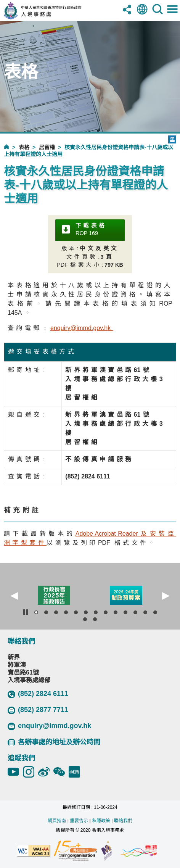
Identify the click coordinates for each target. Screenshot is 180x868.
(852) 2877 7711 (38, 710)
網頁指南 (57, 821)
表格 (24, 147)
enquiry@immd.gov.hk (49, 726)
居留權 (47, 147)
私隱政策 (101, 821)
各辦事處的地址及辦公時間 (54, 742)
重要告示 (79, 821)
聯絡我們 (123, 821)
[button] (14, 596)
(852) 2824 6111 (38, 694)
